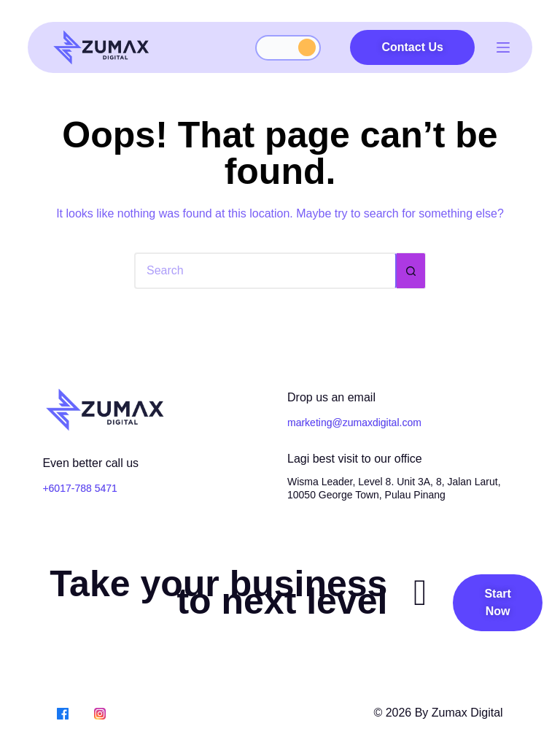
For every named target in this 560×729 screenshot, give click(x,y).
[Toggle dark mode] (288, 48)
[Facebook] (63, 713)
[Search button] (411, 271)
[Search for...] (265, 271)
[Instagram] (100, 713)
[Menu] (503, 47)
